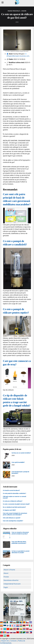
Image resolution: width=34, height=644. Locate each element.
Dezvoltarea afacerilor (11, 580)
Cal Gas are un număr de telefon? (21, 453)
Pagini (6, 587)
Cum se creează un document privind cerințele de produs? (20, 533)
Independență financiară (12, 584)
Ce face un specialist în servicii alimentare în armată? (20, 552)
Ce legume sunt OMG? (9, 510)
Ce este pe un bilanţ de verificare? (13, 501)
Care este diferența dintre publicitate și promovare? (19, 542)
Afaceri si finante (9, 570)
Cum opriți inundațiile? (18, 462)
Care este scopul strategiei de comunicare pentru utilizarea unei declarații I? (15, 514)
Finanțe (6, 577)
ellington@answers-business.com (18, 56)
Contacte (13, 641)
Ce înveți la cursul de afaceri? (11, 490)
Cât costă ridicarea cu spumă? (12, 518)
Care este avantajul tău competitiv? (13, 521)
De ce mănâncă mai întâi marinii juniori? (14, 507)
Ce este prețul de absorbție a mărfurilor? (15, 493)
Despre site (5, 641)
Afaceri (6, 573)
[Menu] (3, 2)
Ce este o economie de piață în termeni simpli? (16, 504)
